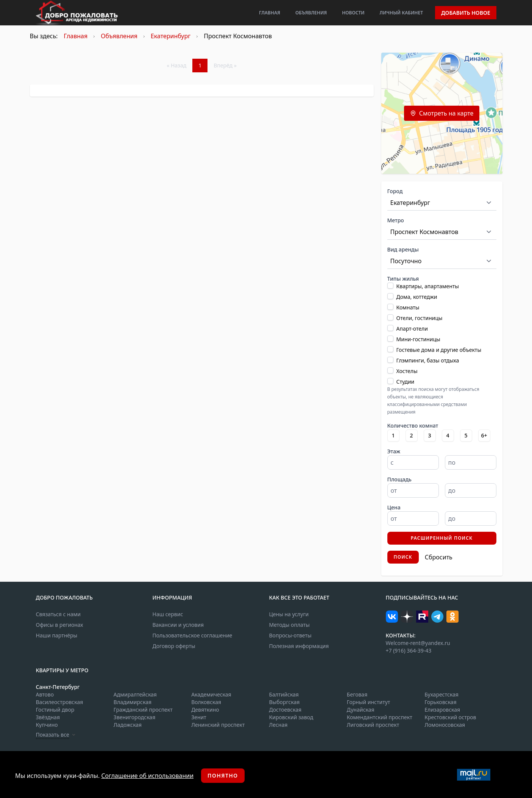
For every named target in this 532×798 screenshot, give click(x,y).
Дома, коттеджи (417, 297)
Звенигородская (134, 717)
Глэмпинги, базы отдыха (428, 360)
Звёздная (48, 717)
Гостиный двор (55, 710)
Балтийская (284, 694)
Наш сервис (168, 614)
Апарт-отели (412, 329)
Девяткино (205, 710)
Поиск (403, 557)
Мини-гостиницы (418, 339)
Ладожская (128, 725)
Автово (45, 694)
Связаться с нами (58, 614)
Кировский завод (291, 717)
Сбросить (439, 557)
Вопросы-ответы (290, 635)
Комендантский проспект (380, 717)
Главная (270, 13)
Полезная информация (299, 646)
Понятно (223, 775)
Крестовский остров (450, 717)
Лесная (278, 725)
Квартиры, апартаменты (428, 286)
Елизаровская (442, 710)
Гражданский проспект (143, 710)
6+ (484, 435)
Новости (353, 13)
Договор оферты (174, 646)
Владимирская (133, 702)
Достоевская (285, 710)
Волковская (206, 702)
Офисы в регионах (60, 625)
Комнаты (408, 307)
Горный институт (369, 702)
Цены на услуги (289, 614)
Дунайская (361, 710)
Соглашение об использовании (147, 776)
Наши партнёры (57, 635)
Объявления (311, 13)
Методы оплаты (289, 625)
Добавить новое (466, 13)
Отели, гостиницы (420, 318)
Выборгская (284, 702)
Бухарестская (442, 694)
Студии (406, 382)
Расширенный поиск (442, 538)
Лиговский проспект (373, 725)
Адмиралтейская (135, 694)
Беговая (357, 694)
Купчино (47, 725)
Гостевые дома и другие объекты (439, 350)
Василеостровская (60, 702)
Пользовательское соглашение (193, 635)
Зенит (199, 717)
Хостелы (407, 371)
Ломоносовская (445, 725)
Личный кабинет (401, 13)
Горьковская (440, 702)
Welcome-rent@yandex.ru (418, 643)
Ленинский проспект (218, 725)
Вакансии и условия (178, 625)
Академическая (211, 694)
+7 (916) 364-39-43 (409, 650)
